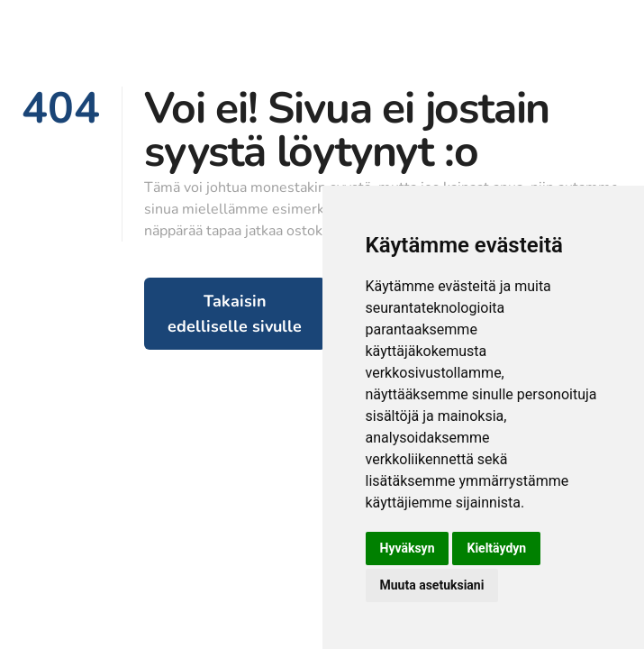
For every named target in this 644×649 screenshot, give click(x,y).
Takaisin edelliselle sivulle (235, 314)
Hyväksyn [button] (408, 548)
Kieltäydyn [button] (496, 548)
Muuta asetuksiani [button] (432, 585)
